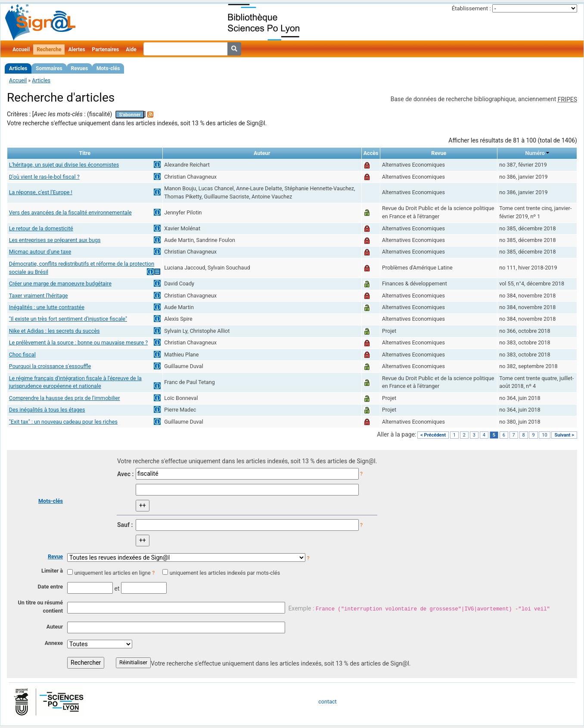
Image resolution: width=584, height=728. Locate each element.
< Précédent (433, 435)
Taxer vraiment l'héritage (39, 296)
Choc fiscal (22, 355)
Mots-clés (108, 68)
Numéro (535, 153)
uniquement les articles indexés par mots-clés (225, 573)
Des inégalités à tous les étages (47, 410)
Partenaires (106, 50)
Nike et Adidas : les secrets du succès (54, 331)
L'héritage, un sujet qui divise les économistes (64, 165)
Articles (18, 68)
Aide (131, 50)
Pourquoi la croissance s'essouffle (50, 366)
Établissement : (471, 8)
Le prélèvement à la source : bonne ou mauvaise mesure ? (78, 342)
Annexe (54, 643)
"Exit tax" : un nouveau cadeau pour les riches (63, 422)
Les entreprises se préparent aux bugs (55, 240)
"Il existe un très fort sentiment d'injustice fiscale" (68, 319)
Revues (80, 68)
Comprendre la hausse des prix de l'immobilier (65, 398)
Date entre (50, 587)
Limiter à (52, 571)
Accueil (21, 50)
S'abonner (130, 115)
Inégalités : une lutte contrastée (47, 307)
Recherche (49, 50)
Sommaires (49, 68)
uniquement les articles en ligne (112, 573)
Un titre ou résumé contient (40, 607)
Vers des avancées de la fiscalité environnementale (70, 212)
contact (327, 702)
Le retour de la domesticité (41, 228)
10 (544, 435)
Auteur (55, 627)
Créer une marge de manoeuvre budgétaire (60, 283)
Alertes (76, 50)
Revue (55, 556)
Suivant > (564, 435)
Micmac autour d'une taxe (40, 252)
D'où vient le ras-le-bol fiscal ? (44, 177)
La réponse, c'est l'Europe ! (41, 192)
